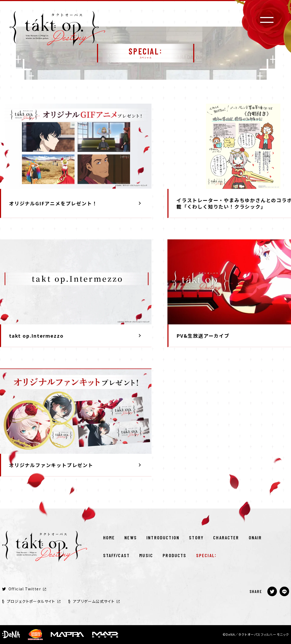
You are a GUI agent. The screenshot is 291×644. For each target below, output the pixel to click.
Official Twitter (24, 589)
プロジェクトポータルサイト (31, 601)
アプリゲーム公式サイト (94, 601)
